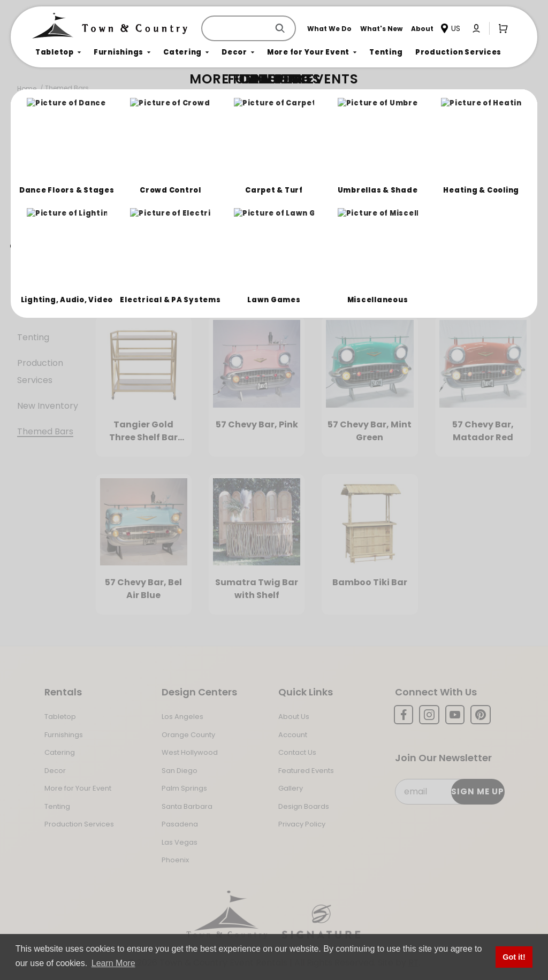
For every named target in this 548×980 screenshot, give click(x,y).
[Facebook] (404, 715)
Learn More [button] (113, 963)
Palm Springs (184, 788)
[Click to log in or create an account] (476, 28)
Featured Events (306, 771)
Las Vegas (180, 842)
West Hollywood (190, 752)
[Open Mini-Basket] (501, 28)
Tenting (33, 337)
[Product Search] (237, 28)
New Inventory (48, 406)
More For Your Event (47, 303)
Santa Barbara (187, 806)
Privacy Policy (302, 824)
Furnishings (40, 217)
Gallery (291, 788)
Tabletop (37, 192)
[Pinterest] (481, 715)
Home (27, 89)
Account (293, 735)
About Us (294, 717)
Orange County (188, 735)
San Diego (180, 771)
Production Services (40, 372)
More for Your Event (78, 788)
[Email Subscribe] (449, 792)
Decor (30, 269)
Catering (36, 243)
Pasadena (180, 824)
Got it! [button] (514, 957)
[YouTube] (455, 715)
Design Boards (304, 806)
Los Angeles (182, 717)
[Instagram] (429, 715)
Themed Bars (67, 88)
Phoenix (175, 860)
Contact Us (297, 752)
